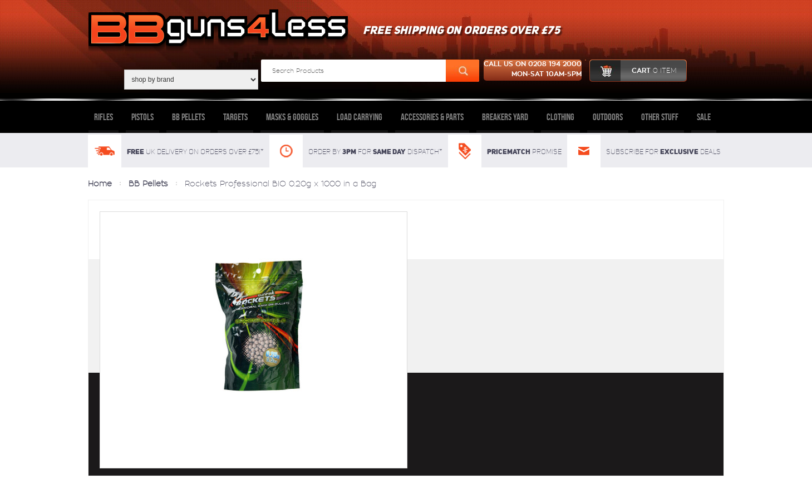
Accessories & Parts (432, 117)
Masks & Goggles (292, 117)
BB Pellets (188, 117)
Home (100, 184)
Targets (235, 117)
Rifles (104, 117)
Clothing (560, 117)
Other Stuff (660, 117)
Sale (704, 117)
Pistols (142, 117)
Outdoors (608, 117)
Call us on (533, 70)
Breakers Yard (505, 117)
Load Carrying (360, 117)
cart (633, 71)
